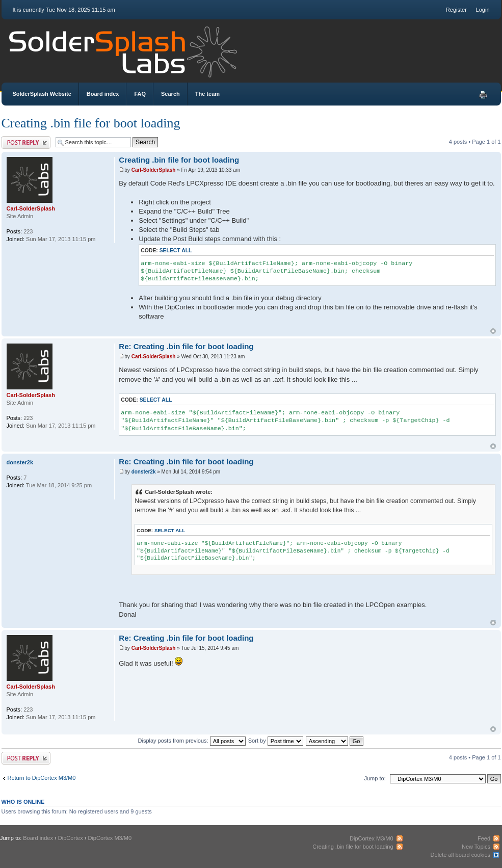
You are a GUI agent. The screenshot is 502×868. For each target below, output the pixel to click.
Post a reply (26, 142)
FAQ (140, 94)
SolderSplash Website (42, 94)
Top (493, 331)
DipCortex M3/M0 (110, 838)
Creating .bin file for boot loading (91, 123)
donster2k (144, 472)
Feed (484, 838)
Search (170, 94)
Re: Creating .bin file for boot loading (186, 346)
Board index (103, 94)
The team (207, 94)
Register (456, 10)
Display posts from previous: (192, 741)
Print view (483, 95)
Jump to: (375, 778)
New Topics (476, 847)
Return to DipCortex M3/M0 (42, 778)
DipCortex (71, 838)
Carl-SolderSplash (154, 170)
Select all (176, 251)
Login (483, 10)
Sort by (276, 741)
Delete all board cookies (460, 855)
